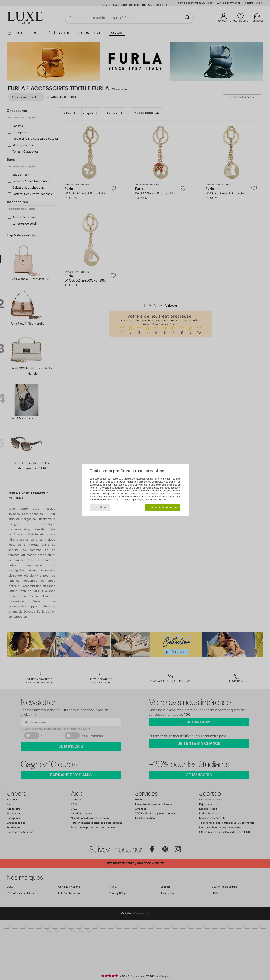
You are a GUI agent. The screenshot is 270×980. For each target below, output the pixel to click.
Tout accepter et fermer (163, 507)
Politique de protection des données (147, 500)
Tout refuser (100, 507)
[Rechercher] (187, 18)
